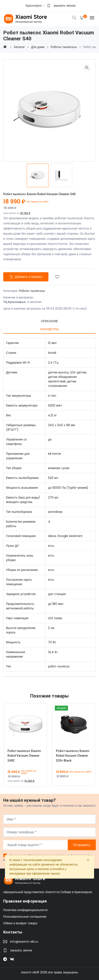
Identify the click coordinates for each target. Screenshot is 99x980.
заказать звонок (64, 6)
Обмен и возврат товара (20, 923)
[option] (38, 175)
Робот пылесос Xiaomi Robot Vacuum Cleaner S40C (24, 756)
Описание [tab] (49, 321)
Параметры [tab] (49, 329)
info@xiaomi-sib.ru (24, 942)
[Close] (88, 860)
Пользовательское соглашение (25, 917)
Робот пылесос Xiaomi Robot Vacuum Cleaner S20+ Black (73, 756)
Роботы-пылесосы (32, 291)
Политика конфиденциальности (25, 910)
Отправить (82, 845)
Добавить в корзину (26, 277)
